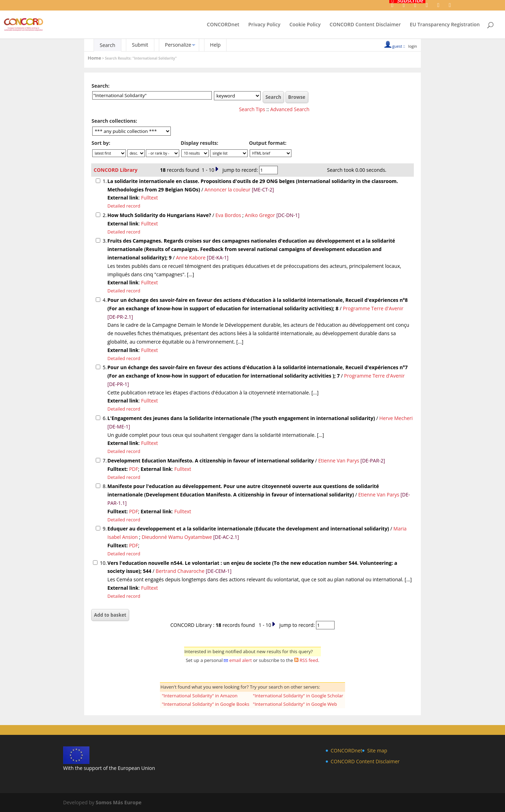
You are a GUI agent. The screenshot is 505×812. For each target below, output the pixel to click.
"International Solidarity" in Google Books (206, 704)
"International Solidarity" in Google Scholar (298, 696)
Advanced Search (290, 109)
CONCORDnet (223, 25)
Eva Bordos (228, 215)
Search (107, 45)
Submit (140, 45)
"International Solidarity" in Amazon (200, 696)
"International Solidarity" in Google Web (295, 704)
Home (94, 58)
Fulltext (149, 198)
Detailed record (124, 206)
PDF (134, 469)
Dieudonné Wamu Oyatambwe (177, 537)
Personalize (178, 45)
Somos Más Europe (119, 802)
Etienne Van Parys (339, 461)
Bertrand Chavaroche (180, 571)
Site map (377, 750)
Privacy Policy (264, 25)
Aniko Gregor (260, 215)
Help (215, 45)
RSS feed (309, 660)
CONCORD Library (116, 170)
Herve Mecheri (396, 418)
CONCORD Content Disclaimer (365, 25)
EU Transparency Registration (445, 25)
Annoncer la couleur (227, 190)
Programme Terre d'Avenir (373, 308)
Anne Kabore (191, 258)
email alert (241, 660)
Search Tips (252, 109)
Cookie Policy (305, 25)
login (413, 46)
